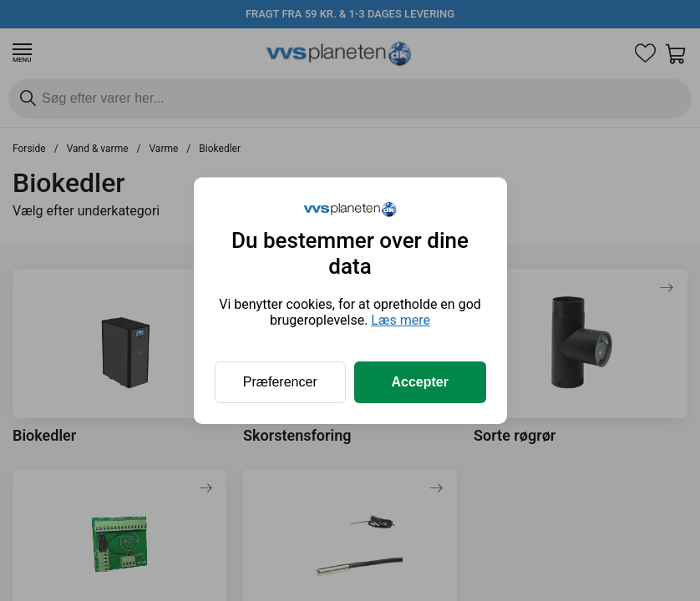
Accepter (420, 382)
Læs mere (401, 320)
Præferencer (280, 382)
